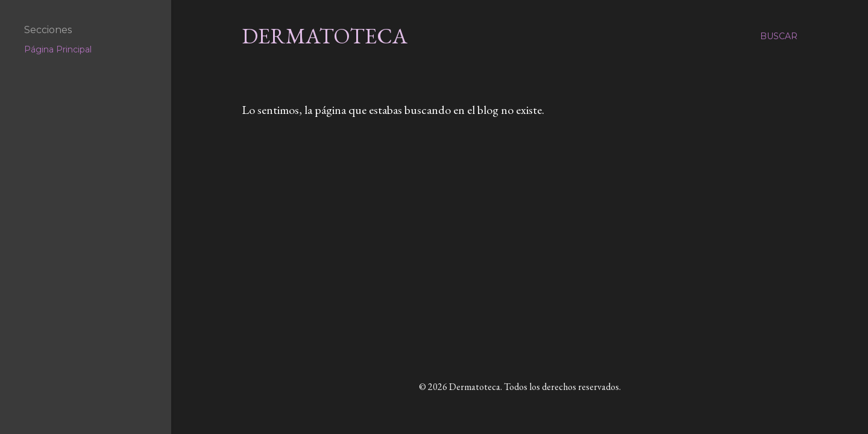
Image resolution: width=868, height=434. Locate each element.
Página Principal (58, 49)
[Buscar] (779, 36)
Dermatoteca (325, 36)
